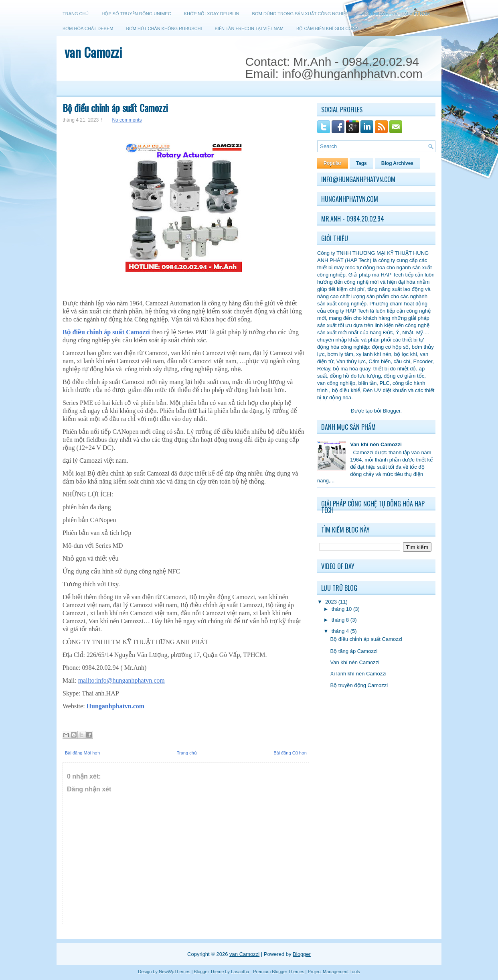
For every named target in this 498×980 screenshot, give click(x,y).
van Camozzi (93, 52)
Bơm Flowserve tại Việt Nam (396, 14)
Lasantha (240, 972)
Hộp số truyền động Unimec (136, 14)
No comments (127, 120)
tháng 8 (340, 620)
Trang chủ (76, 14)
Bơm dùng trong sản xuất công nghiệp (300, 14)
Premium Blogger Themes (279, 972)
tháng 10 (342, 609)
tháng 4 (340, 631)
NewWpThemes (174, 972)
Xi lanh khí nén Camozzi (358, 674)
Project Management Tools (334, 972)
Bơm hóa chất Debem (88, 28)
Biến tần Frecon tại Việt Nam (249, 28)
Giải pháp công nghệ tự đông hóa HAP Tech (373, 507)
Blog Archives (397, 163)
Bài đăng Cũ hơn (290, 753)
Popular (333, 163)
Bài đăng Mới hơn (82, 753)
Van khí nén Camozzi (355, 662)
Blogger (391, 411)
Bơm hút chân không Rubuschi (164, 28)
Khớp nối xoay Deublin (212, 14)
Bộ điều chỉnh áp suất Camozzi (115, 108)
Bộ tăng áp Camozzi (354, 651)
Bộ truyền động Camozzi (359, 685)
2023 (331, 602)
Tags (361, 163)
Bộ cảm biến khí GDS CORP (327, 28)
